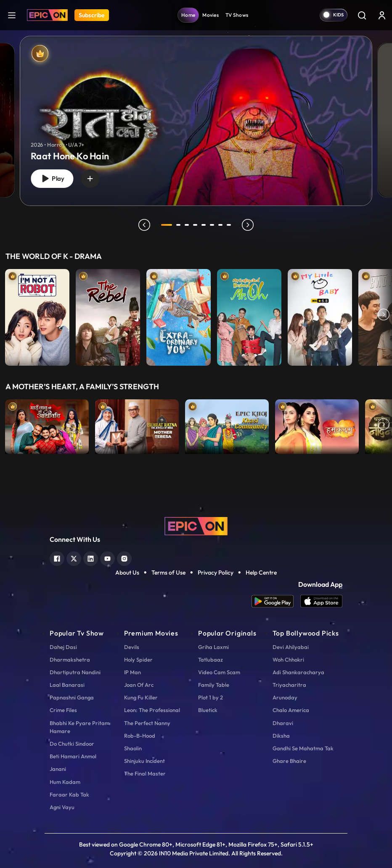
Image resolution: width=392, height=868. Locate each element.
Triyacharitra (289, 685)
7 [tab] (220, 225)
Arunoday (285, 697)
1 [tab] (167, 225)
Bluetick (208, 710)
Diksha (281, 736)
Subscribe (92, 15)
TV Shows (237, 15)
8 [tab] (229, 225)
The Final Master (145, 773)
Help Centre (261, 573)
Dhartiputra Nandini (75, 672)
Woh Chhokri (288, 660)
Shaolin (133, 748)
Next (384, 315)
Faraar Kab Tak (69, 794)
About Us (127, 573)
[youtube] (107, 558)
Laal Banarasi (67, 685)
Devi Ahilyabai (291, 647)
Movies (211, 15)
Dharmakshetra (70, 660)
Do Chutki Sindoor (72, 744)
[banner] (196, 121)
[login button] (382, 15)
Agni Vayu (62, 807)
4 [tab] (195, 225)
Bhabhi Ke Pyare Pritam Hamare (79, 727)
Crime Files (63, 710)
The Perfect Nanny (147, 723)
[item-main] (37, 315)
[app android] (276, 601)
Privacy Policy (216, 573)
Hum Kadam (65, 782)
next (248, 225)
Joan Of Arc (139, 685)
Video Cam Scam (219, 672)
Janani (58, 769)
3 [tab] (187, 225)
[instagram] (124, 558)
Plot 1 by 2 (211, 697)
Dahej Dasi (63, 647)
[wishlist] (90, 179)
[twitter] (74, 558)
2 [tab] (178, 225)
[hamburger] (12, 15)
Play (52, 178)
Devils (132, 647)
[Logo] (47, 15)
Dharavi (283, 723)
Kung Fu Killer (141, 697)
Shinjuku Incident (144, 761)
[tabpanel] (196, 114)
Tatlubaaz (211, 660)
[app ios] (321, 601)
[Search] (362, 15)
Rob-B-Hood (140, 736)
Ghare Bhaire (289, 761)
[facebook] (57, 558)
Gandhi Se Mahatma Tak (303, 748)
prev (144, 225)
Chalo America (291, 710)
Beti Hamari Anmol (73, 756)
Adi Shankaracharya (298, 672)
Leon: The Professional (152, 710)
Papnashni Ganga (72, 697)
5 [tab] (204, 225)
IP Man (132, 672)
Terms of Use (168, 573)
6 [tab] (212, 225)
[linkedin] (91, 558)
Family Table (214, 685)
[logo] (196, 525)
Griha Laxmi (213, 647)
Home (188, 15)
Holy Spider (138, 660)
